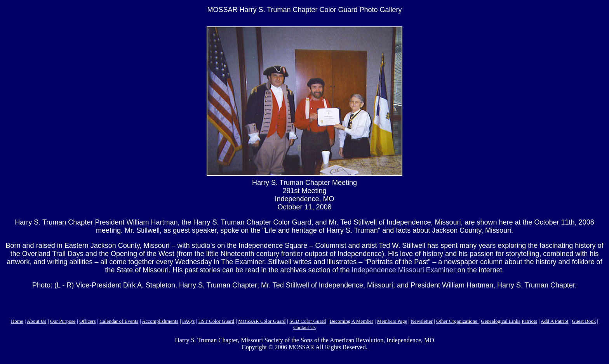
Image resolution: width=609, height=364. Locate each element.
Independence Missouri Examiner (404, 270)
